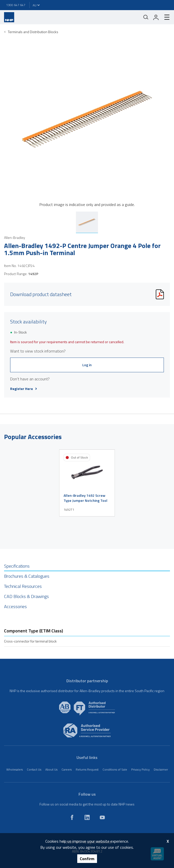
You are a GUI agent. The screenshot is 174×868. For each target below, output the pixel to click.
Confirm (87, 859)
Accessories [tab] (15, 606)
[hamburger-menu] (165, 17)
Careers (67, 769)
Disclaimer (161, 769)
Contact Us (34, 769)
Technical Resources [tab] (23, 586)
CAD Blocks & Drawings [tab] (26, 596)
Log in (87, 365)
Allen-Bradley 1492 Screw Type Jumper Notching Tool (85, 498)
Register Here (24, 389)
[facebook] (72, 817)
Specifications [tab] (17, 566)
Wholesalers (15, 769)
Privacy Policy (140, 769)
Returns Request (87, 769)
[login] (156, 17)
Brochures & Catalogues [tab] (27, 576)
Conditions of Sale (115, 769)
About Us (51, 769)
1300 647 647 (16, 5)
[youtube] (102, 817)
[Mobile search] (146, 17)
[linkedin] (87, 817)
